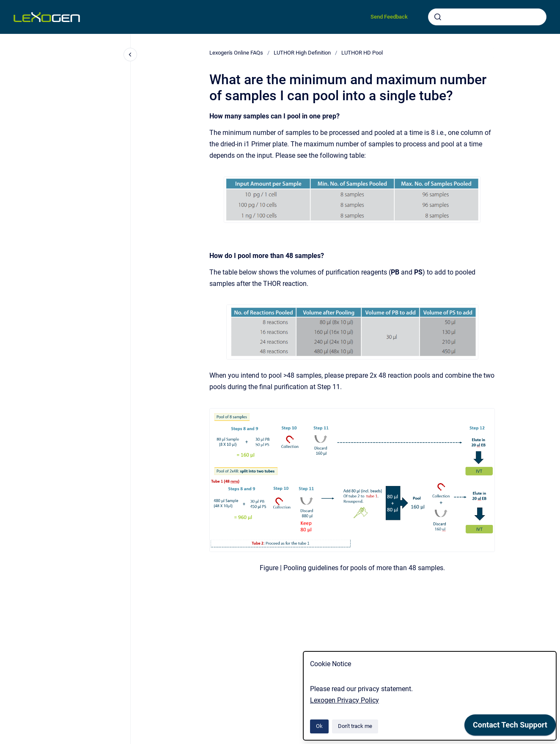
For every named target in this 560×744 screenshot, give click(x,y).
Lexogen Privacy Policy (345, 700)
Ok (319, 726)
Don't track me (355, 726)
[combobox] (487, 17)
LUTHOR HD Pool (362, 53)
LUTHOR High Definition (302, 53)
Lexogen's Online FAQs (236, 53)
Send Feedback (389, 17)
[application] (510, 727)
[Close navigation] (130, 55)
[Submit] (438, 17)
